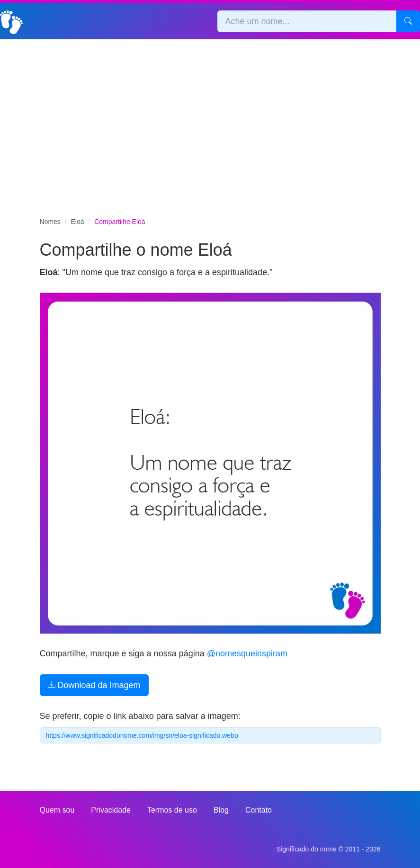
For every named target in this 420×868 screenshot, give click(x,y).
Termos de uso (172, 810)
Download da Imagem (94, 685)
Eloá (78, 222)
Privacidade (111, 810)
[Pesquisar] (408, 21)
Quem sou (57, 810)
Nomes (50, 222)
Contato (259, 810)
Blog (221, 810)
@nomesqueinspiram (247, 653)
